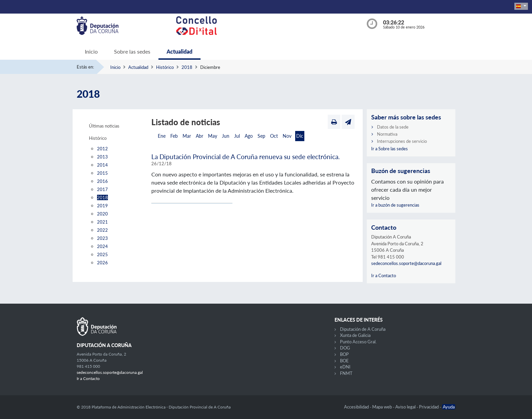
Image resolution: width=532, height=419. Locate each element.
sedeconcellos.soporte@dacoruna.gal (406, 263)
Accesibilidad (357, 407)
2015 (102, 173)
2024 (102, 246)
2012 (102, 149)
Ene (162, 136)
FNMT (346, 373)
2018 (187, 67)
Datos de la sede (393, 127)
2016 (102, 181)
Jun (226, 136)
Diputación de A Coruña (363, 329)
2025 (102, 254)
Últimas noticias (104, 126)
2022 (102, 230)
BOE (344, 361)
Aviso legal (406, 407)
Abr (199, 136)
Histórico (165, 67)
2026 (102, 263)
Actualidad (179, 51)
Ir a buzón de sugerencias (395, 205)
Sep (261, 136)
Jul (237, 136)
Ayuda (449, 407)
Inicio (91, 51)
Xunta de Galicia (355, 335)
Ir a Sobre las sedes (389, 149)
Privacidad (429, 407)
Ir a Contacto (384, 275)
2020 (102, 214)
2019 (102, 206)
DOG (345, 348)
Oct (274, 136)
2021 (102, 222)
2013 (102, 157)
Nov (287, 136)
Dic (300, 136)
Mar (187, 136)
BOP (344, 354)
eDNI (345, 367)
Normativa (387, 134)
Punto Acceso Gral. (358, 342)
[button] (521, 6)
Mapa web (383, 407)
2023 (102, 238)
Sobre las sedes (132, 51)
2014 (102, 165)
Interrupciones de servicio (402, 141)
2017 (102, 189)
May (213, 136)
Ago (249, 136)
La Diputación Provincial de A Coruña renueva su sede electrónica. (245, 157)
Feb (174, 136)
